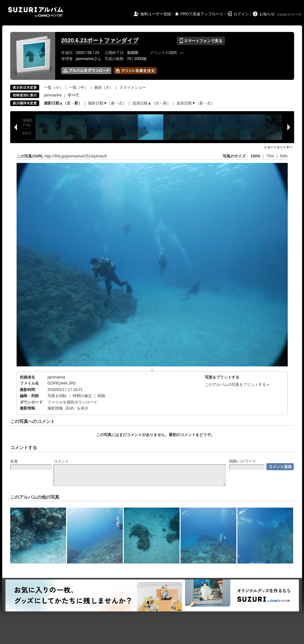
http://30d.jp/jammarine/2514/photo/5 (76, 156)
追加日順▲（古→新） (152, 103)
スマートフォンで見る (201, 41)
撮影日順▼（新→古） (107, 103)
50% (284, 156)
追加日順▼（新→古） (196, 103)
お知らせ (267, 14)
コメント (61, 461)
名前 (14, 461)
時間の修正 (82, 396)
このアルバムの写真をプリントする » (237, 385)
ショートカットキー (278, 147)
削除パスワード (243, 461)
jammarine (53, 95)
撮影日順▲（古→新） (63, 103)
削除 (101, 396)
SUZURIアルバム (36, 12)
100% (255, 156)
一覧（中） (78, 88)
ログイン (241, 14)
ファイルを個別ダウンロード (72, 402)
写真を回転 (57, 396)
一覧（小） (54, 88)
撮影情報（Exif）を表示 (68, 408)
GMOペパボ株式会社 (290, 15)
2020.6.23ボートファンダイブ (100, 41)
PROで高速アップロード (202, 14)
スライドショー (133, 88)
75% (271, 156)
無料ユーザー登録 (156, 14)
